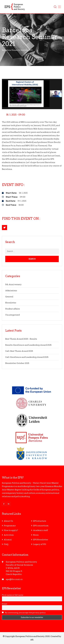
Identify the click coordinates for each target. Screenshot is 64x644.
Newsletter (11, 303)
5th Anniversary (13, 284)
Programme (10, 526)
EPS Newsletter (41, 540)
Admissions (11, 291)
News (36, 535)
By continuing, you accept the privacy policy (24, 613)
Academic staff (41, 530)
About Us (8, 521)
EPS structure (40, 521)
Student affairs (13, 309)
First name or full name (13, 595)
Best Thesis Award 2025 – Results (21, 339)
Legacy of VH (40, 544)
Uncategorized (12, 315)
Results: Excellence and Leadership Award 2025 (28, 345)
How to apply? (11, 530)
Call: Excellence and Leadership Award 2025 (27, 357)
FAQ (6, 544)
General (9, 297)
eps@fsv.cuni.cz (14, 579)
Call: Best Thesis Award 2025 (19, 351)
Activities (9, 535)
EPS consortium (41, 526)
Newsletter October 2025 (17, 363)
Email (5, 604)
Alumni (8, 540)
